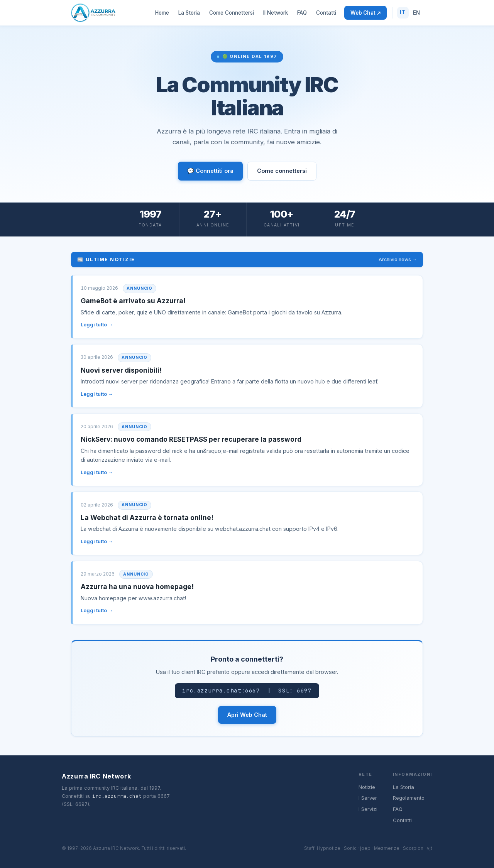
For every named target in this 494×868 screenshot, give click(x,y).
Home (162, 13)
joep (365, 848)
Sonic (350, 848)
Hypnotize (329, 848)
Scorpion (413, 848)
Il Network (276, 13)
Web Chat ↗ (365, 13)
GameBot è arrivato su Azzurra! (133, 301)
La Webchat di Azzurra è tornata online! (147, 518)
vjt (430, 848)
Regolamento (409, 798)
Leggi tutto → (97, 325)
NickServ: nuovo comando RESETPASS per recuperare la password (191, 439)
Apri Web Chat (247, 715)
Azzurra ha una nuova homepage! (137, 587)
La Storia (189, 13)
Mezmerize (387, 848)
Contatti (326, 13)
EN (417, 13)
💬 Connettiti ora (210, 171)
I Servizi (368, 809)
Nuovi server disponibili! (121, 370)
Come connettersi (282, 171)
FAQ (302, 13)
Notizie (367, 787)
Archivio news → (398, 259)
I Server (368, 798)
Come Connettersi (232, 13)
